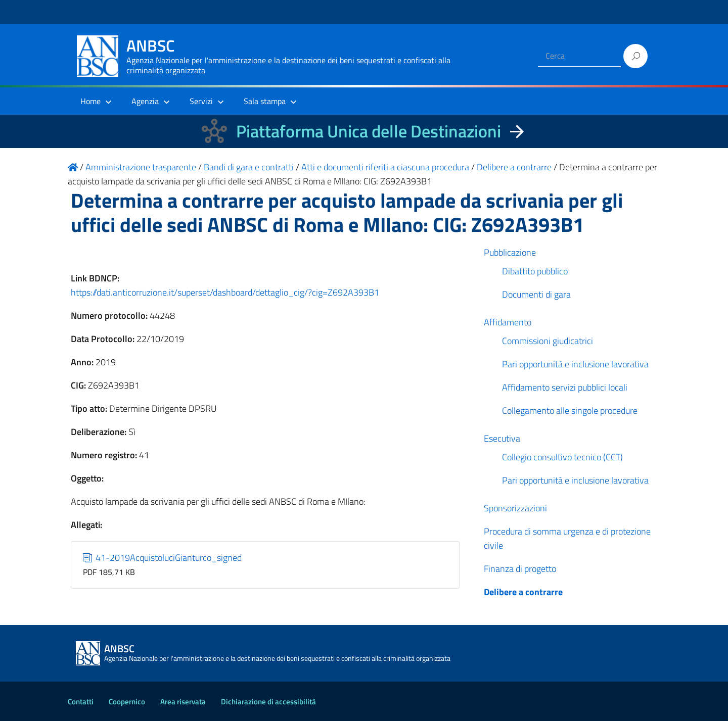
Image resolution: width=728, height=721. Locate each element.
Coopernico (127, 702)
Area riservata (183, 702)
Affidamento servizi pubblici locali (565, 387)
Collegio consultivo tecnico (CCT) (562, 457)
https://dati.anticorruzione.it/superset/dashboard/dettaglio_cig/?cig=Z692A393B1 (225, 292)
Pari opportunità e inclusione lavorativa (575, 364)
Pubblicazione (510, 252)
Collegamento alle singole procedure (570, 411)
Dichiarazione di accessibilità (268, 702)
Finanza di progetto (520, 569)
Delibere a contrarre (523, 592)
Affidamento (508, 322)
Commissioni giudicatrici (548, 341)
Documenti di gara (536, 294)
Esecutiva (502, 438)
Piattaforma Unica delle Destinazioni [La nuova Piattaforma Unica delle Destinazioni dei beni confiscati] (369, 131)
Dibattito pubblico (535, 271)
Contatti (81, 702)
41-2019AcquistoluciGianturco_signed (163, 558)
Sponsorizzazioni (515, 508)
